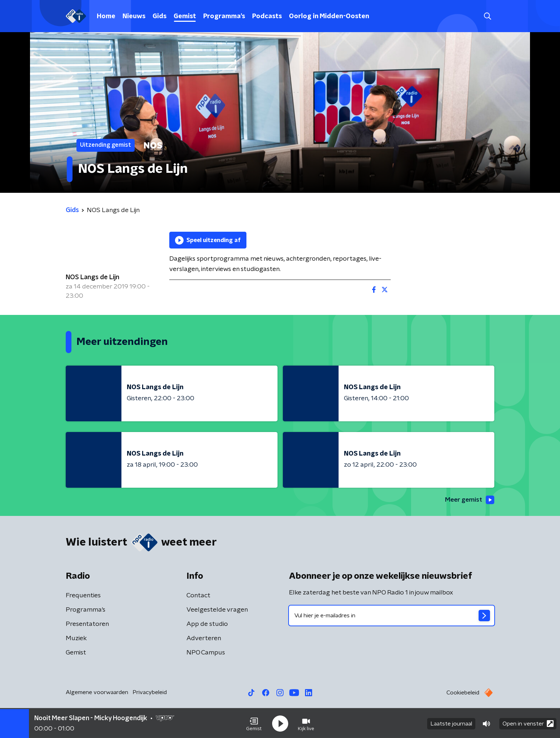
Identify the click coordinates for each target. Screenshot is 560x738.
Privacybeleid (150, 693)
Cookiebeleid (463, 693)
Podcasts (267, 16)
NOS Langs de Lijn (92, 277)
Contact (198, 596)
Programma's (224, 16)
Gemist (185, 16)
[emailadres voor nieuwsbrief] (392, 616)
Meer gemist (469, 500)
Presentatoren (87, 624)
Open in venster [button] (528, 723)
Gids (159, 16)
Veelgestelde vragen (217, 610)
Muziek (76, 639)
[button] (254, 723)
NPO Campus (206, 653)
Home (106, 16)
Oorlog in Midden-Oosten (329, 16)
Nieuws (134, 16)
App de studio (207, 624)
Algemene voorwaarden (97, 693)
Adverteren (204, 639)
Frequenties (83, 596)
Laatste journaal (451, 723)
